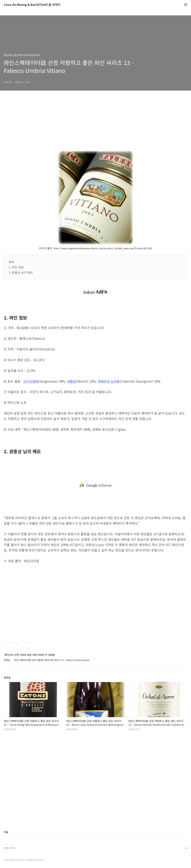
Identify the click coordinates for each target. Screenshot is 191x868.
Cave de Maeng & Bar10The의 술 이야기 (32, 5)
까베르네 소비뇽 (109, 381)
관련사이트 (9, 848)
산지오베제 (31, 381)
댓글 (6, 832)
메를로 (72, 381)
